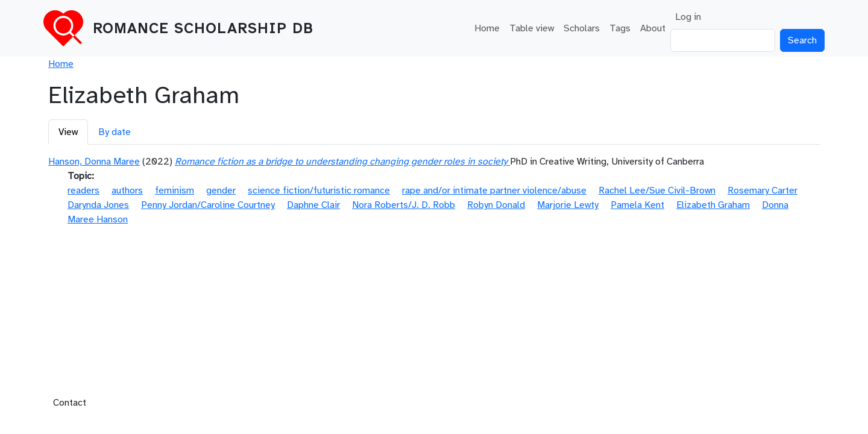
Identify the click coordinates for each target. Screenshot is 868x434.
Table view (532, 28)
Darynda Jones (98, 205)
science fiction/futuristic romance (319, 190)
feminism (175, 190)
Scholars (582, 28)
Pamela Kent (637, 205)
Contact (70, 403)
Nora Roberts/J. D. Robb (404, 205)
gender (221, 190)
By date (115, 132)
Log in (688, 17)
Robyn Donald (496, 205)
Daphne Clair (313, 205)
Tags (620, 28)
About (653, 28)
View (68, 132)
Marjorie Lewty (568, 205)
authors (127, 190)
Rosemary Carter (763, 190)
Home (487, 28)
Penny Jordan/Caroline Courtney (208, 205)
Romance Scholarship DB (203, 28)
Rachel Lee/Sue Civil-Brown (657, 190)
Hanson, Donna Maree (94, 162)
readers (83, 190)
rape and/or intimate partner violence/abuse (494, 190)
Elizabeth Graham (713, 205)
